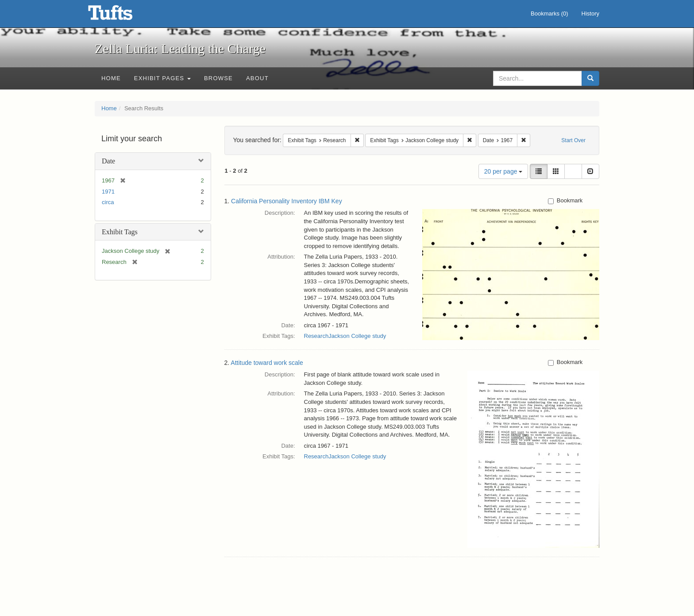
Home (111, 78)
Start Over (573, 140)
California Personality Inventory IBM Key (287, 201)
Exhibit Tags (120, 232)
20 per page (503, 171)
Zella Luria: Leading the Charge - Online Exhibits (121, 15)
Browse (218, 78)
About (257, 78)
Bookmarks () (549, 14)
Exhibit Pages (162, 78)
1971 (108, 192)
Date (108, 161)
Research (316, 336)
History (590, 14)
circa (108, 202)
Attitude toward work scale (267, 363)
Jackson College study (357, 336)
